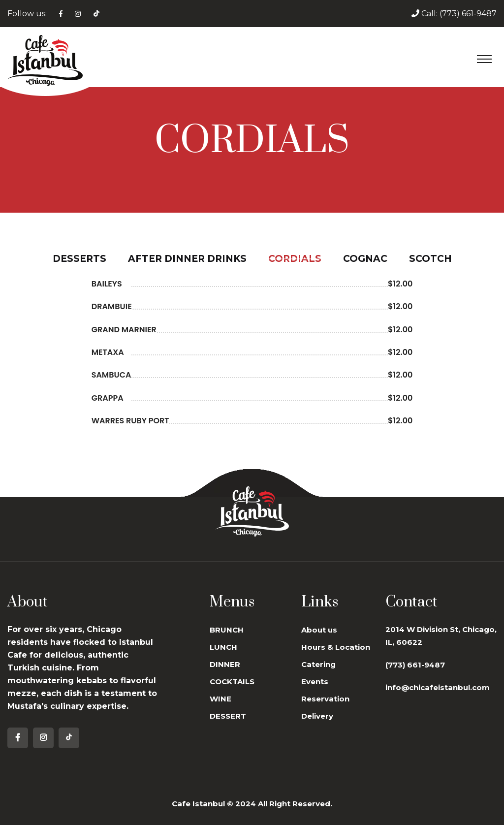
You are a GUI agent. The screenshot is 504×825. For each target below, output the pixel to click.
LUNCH (223, 647)
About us (319, 630)
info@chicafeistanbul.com (438, 687)
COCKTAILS (232, 682)
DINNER (225, 664)
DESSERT (228, 716)
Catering (318, 664)
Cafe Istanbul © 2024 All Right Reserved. (252, 804)
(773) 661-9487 (468, 14)
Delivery (317, 716)
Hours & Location (336, 647)
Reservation (325, 699)
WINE (220, 699)
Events (315, 682)
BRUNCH (227, 630)
